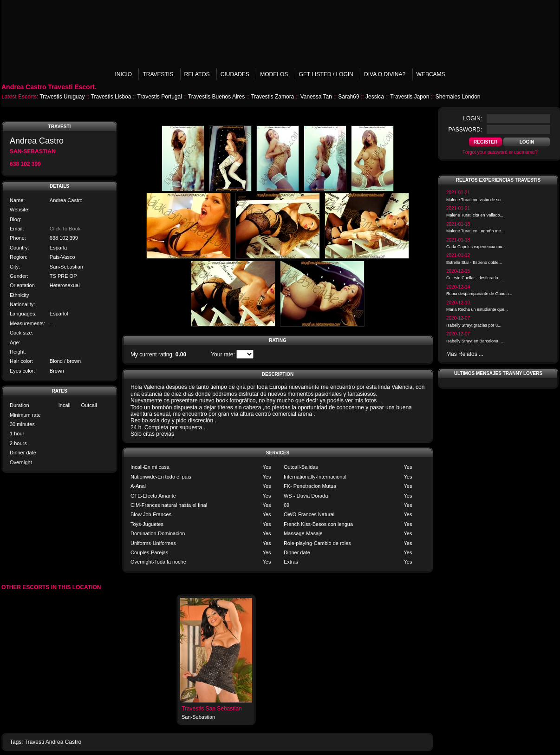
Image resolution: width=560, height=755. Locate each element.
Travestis (158, 74)
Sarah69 (348, 97)
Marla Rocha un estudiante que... (477, 309)
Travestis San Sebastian (212, 709)
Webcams (431, 74)
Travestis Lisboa (111, 97)
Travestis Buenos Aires (216, 97)
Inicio (123, 74)
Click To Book (65, 229)
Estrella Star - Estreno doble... (474, 263)
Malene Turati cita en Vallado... (475, 215)
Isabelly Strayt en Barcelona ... (475, 341)
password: (465, 130)
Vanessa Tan (316, 97)
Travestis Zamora (272, 97)
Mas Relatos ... (465, 354)
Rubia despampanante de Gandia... (479, 294)
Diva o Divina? (385, 74)
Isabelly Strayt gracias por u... (474, 325)
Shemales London (458, 97)
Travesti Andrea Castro (53, 742)
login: (472, 118)
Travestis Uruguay (62, 97)
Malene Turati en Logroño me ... (476, 231)
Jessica (375, 97)
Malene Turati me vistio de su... (475, 200)
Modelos (274, 74)
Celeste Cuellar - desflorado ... (475, 278)
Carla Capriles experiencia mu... (476, 247)
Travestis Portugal (160, 97)
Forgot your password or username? (500, 152)
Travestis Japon (410, 97)
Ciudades (235, 74)
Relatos (197, 74)
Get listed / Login (326, 74)
